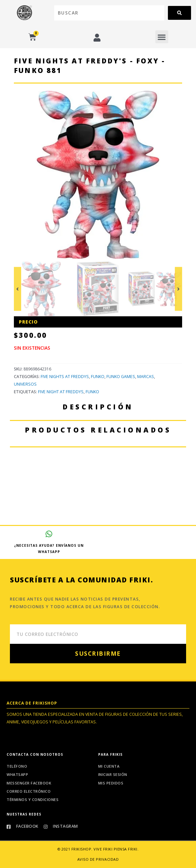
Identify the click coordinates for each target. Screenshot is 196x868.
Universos (25, 384)
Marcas (146, 377)
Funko (98, 377)
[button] (162, 37)
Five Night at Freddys (61, 392)
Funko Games (121, 377)
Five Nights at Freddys (65, 377)
